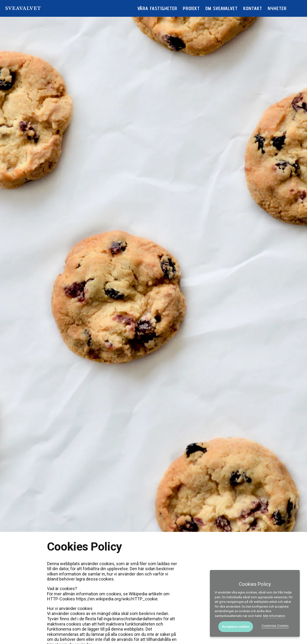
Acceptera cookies (236, 627)
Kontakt (253, 8)
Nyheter (277, 8)
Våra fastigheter (157, 8)
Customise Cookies (275, 626)
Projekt (191, 8)
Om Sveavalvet (221, 8)
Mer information (274, 616)
